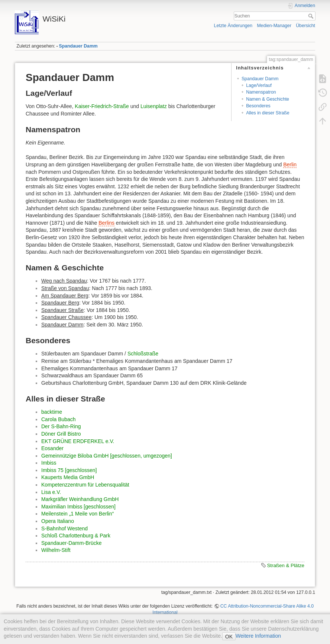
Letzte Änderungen (233, 26)
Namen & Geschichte (268, 99)
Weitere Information (258, 636)
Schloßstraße (143, 354)
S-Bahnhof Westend (64, 528)
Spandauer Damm (78, 46)
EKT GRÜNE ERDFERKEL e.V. (78, 441)
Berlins (106, 223)
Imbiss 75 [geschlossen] (69, 470)
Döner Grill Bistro (61, 434)
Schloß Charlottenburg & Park (76, 536)
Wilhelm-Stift (56, 550)
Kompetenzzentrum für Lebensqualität (85, 485)
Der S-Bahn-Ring (61, 426)
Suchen (312, 16)
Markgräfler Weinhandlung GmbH (80, 499)
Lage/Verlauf (259, 85)
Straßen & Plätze (286, 565)
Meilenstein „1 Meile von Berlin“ (77, 514)
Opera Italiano (58, 521)
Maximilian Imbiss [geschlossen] (78, 507)
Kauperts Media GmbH (68, 477)
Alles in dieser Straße (268, 113)
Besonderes (258, 106)
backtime (52, 412)
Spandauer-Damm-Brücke (72, 543)
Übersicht (305, 26)
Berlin (290, 165)
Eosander (52, 448)
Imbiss (49, 463)
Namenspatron (261, 92)
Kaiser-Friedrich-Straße (102, 106)
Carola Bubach (59, 419)
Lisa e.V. (51, 492)
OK (229, 637)
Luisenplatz (154, 106)
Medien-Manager (274, 26)
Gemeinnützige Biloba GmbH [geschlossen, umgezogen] (107, 456)
